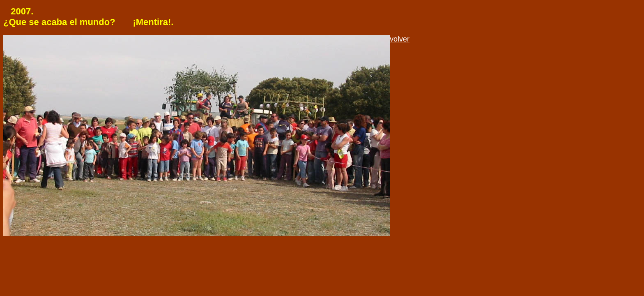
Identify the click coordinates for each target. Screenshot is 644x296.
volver (400, 39)
